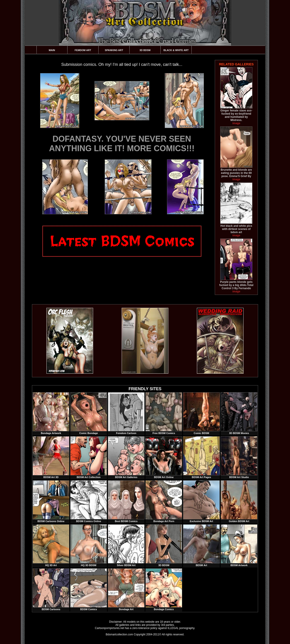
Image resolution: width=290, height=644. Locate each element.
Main (52, 50)
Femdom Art (83, 50)
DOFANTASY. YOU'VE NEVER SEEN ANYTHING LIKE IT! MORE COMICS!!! (122, 144)
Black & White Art (176, 50)
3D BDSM (145, 50)
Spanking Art (114, 50)
